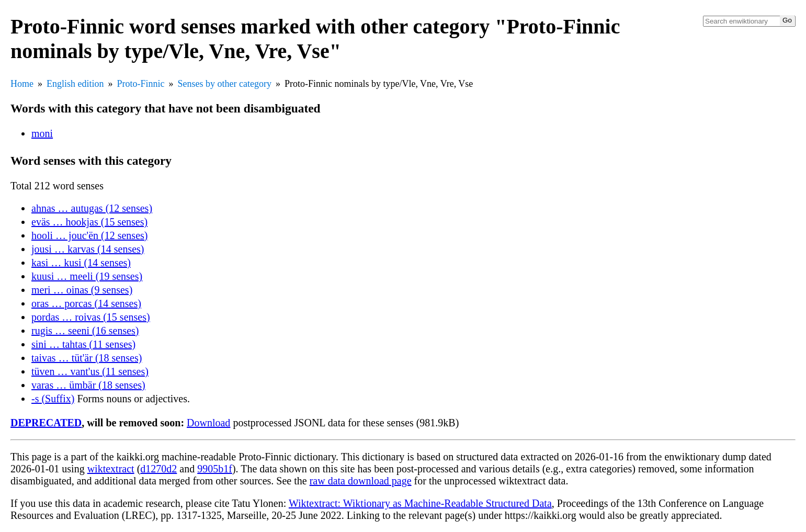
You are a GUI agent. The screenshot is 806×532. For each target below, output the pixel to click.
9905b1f (215, 469)
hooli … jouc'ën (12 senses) (89, 235)
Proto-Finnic (141, 84)
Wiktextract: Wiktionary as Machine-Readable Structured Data (420, 503)
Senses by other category (225, 84)
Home (22, 84)
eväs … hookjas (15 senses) (89, 222)
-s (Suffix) (53, 399)
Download (208, 423)
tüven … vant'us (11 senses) (90, 371)
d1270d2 (158, 469)
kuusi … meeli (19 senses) (87, 276)
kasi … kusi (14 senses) (81, 263)
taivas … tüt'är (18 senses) (87, 358)
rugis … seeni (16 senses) (85, 331)
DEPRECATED (46, 423)
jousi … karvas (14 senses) (88, 249)
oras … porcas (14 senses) (86, 303)
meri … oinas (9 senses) (82, 290)
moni (42, 133)
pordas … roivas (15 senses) (91, 317)
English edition (75, 84)
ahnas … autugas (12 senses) (92, 208)
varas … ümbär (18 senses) (88, 385)
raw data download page (361, 481)
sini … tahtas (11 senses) (83, 344)
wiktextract (111, 469)
